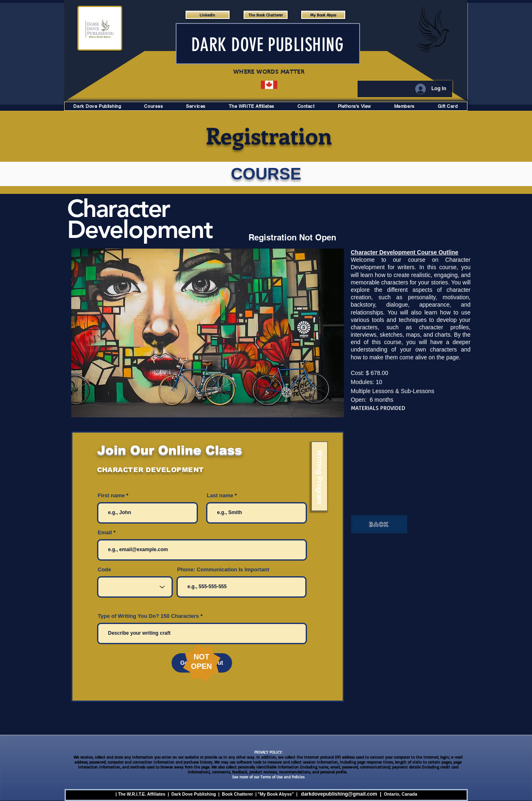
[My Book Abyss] (323, 15)
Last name (220, 495)
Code (105, 569)
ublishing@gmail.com (351, 794)
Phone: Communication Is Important (223, 569)
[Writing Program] (319, 476)
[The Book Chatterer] (266, 15)
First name (112, 495)
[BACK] (379, 524)
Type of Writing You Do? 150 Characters (149, 616)
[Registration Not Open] (296, 238)
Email (105, 532)
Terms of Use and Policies (282, 777)
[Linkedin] (208, 15)
